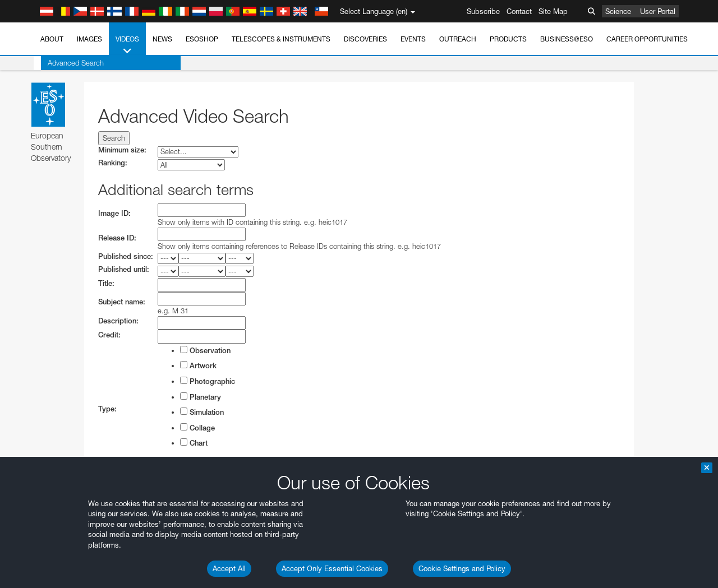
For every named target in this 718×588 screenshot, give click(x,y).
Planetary (201, 397)
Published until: (124, 269)
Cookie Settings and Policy (462, 568)
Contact (519, 11)
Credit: (109, 335)
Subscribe (483, 11)
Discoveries (365, 39)
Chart (194, 443)
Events (413, 39)
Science (618, 11)
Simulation (202, 412)
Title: (106, 283)
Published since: (126, 256)
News (162, 39)
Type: (107, 409)
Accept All (229, 568)
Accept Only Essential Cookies (332, 568)
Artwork (198, 365)
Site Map (553, 11)
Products (508, 39)
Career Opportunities (647, 39)
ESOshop (202, 39)
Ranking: (113, 163)
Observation (205, 350)
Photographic (208, 381)
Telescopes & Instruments (281, 39)
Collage (197, 428)
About (52, 39)
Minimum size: (122, 150)
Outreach (458, 39)
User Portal (658, 11)
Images (89, 39)
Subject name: (122, 302)
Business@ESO (567, 39)
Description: (118, 321)
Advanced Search (68, 63)
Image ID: (114, 213)
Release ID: (117, 238)
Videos (127, 45)
